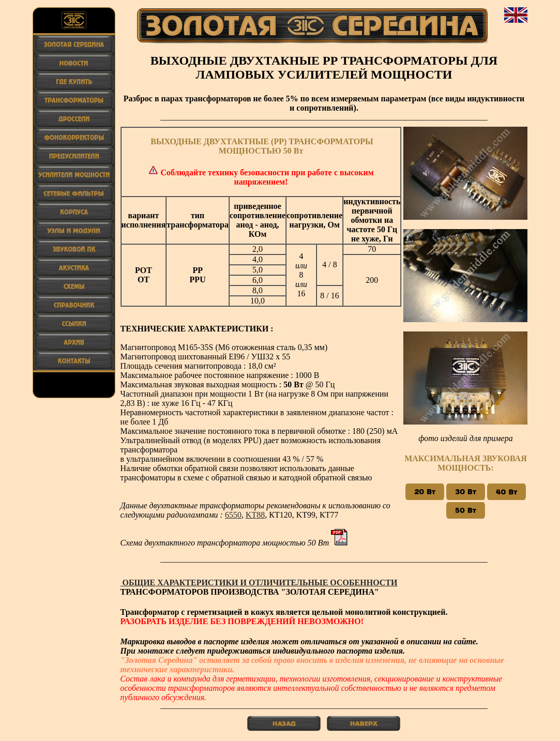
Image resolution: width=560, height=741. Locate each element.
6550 (233, 515)
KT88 (255, 515)
